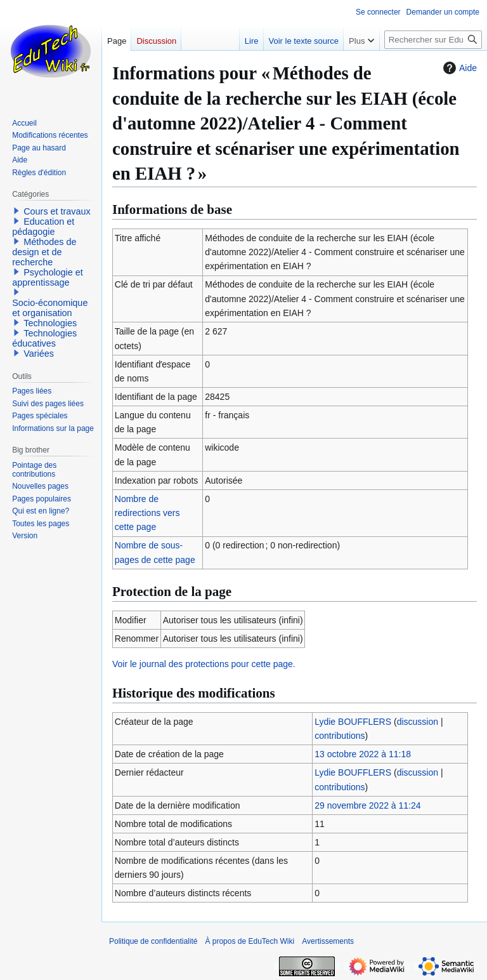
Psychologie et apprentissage (48, 277)
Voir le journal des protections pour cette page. (204, 664)
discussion (418, 722)
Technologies (50, 323)
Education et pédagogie (43, 227)
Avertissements (328, 941)
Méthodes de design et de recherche (44, 252)
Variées (39, 354)
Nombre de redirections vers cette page (147, 513)
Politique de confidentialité (153, 941)
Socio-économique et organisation (50, 308)
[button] (16, 211)
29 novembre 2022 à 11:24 (367, 805)
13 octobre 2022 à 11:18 (363, 754)
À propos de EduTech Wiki (250, 941)
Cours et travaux (57, 211)
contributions (340, 736)
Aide (458, 68)
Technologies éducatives (44, 338)
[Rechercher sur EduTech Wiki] (433, 40)
